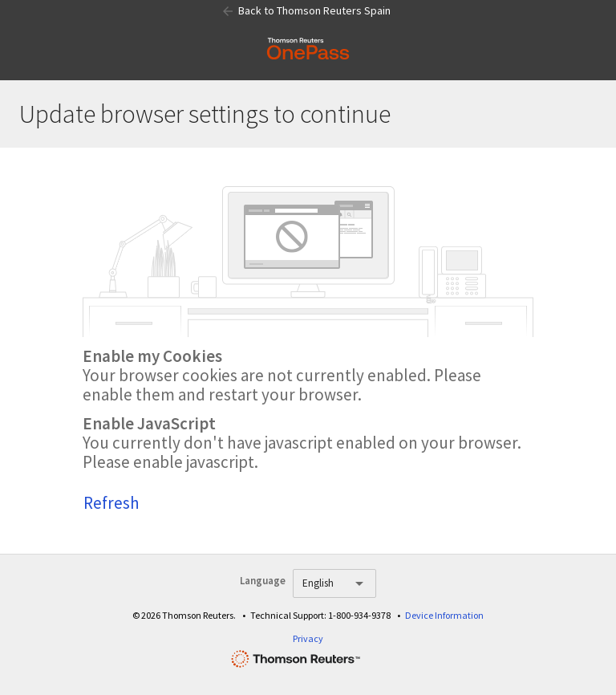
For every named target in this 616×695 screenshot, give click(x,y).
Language (263, 581)
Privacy (308, 638)
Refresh (111, 503)
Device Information (444, 615)
